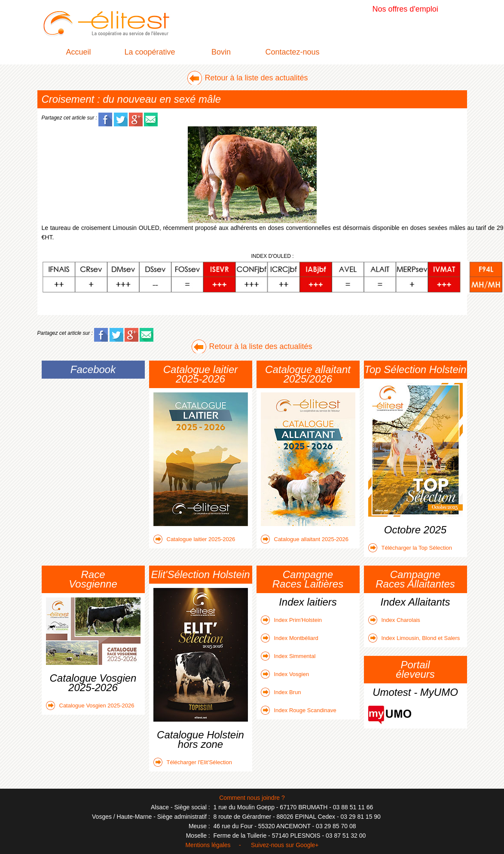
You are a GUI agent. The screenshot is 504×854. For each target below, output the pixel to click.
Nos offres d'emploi (405, 9)
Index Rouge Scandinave (299, 710)
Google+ (307, 845)
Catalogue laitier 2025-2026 (194, 539)
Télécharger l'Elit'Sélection (193, 762)
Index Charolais (394, 620)
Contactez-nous (292, 52)
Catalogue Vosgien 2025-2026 (90, 706)
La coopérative (150, 52)
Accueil (78, 52)
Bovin (221, 52)
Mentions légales (208, 845)
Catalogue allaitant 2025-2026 (305, 539)
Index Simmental (288, 656)
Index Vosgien (285, 674)
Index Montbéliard (290, 638)
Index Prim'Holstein (292, 620)
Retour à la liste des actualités (256, 78)
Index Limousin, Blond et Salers (414, 638)
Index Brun (281, 692)
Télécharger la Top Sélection (410, 548)
